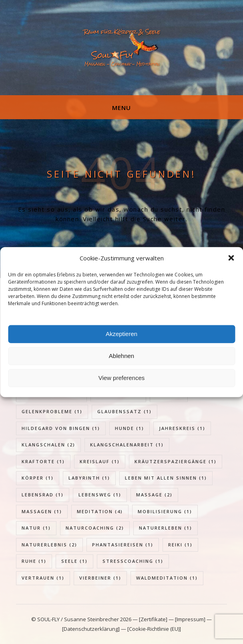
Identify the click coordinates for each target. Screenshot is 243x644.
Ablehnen (121, 356)
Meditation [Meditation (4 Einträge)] (100, 511)
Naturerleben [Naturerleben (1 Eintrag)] (166, 528)
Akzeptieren (121, 334)
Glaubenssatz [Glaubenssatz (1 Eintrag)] (125, 411)
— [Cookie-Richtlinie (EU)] (150, 629)
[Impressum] (190, 619)
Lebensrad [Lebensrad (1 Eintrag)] (43, 495)
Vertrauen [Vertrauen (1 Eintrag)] (43, 578)
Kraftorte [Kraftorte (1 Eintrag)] (43, 461)
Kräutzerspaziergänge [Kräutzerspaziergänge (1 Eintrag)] (176, 461)
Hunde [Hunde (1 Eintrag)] (130, 428)
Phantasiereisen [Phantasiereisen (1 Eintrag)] (123, 545)
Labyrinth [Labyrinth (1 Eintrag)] (89, 478)
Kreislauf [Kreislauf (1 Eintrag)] (100, 461)
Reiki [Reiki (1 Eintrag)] (180, 545)
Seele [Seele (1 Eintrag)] (74, 561)
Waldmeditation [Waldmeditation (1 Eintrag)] (167, 578)
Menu (121, 108)
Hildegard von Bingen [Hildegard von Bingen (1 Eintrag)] (61, 428)
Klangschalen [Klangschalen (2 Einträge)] (48, 445)
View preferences (122, 378)
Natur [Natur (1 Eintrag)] (36, 528)
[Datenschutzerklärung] (91, 629)
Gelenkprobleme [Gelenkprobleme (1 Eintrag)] (52, 411)
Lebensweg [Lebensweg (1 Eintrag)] (100, 495)
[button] (231, 258)
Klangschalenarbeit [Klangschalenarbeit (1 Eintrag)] (127, 445)
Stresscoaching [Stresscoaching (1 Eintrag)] (133, 561)
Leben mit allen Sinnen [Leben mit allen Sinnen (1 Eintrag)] (166, 478)
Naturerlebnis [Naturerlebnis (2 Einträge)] (49, 545)
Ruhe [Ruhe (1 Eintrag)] (34, 561)
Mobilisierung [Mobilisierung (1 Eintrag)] (165, 511)
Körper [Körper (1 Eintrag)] (38, 478)
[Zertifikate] (154, 619)
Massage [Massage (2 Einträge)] (154, 495)
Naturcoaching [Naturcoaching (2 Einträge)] (95, 528)
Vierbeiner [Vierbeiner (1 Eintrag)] (100, 578)
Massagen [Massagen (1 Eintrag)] (42, 511)
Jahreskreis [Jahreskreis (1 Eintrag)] (182, 428)
